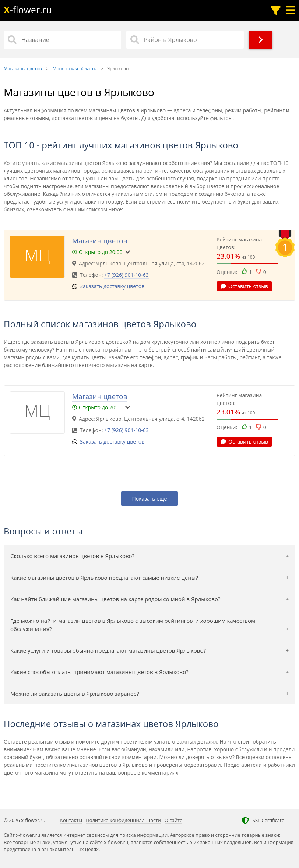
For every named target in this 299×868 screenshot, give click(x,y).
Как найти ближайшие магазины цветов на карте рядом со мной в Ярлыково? (115, 599)
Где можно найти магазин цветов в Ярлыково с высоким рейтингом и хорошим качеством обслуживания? (133, 625)
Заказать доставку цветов (112, 286)
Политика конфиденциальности (123, 820)
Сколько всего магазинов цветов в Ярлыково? (72, 556)
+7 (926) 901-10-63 (126, 275)
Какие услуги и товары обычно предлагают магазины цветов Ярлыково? (108, 650)
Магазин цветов (100, 241)
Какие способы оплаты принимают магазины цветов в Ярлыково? (99, 672)
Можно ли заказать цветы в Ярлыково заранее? (75, 694)
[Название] (62, 40)
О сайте (174, 820)
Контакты (71, 820)
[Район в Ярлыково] (185, 40)
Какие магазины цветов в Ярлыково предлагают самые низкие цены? (104, 578)
